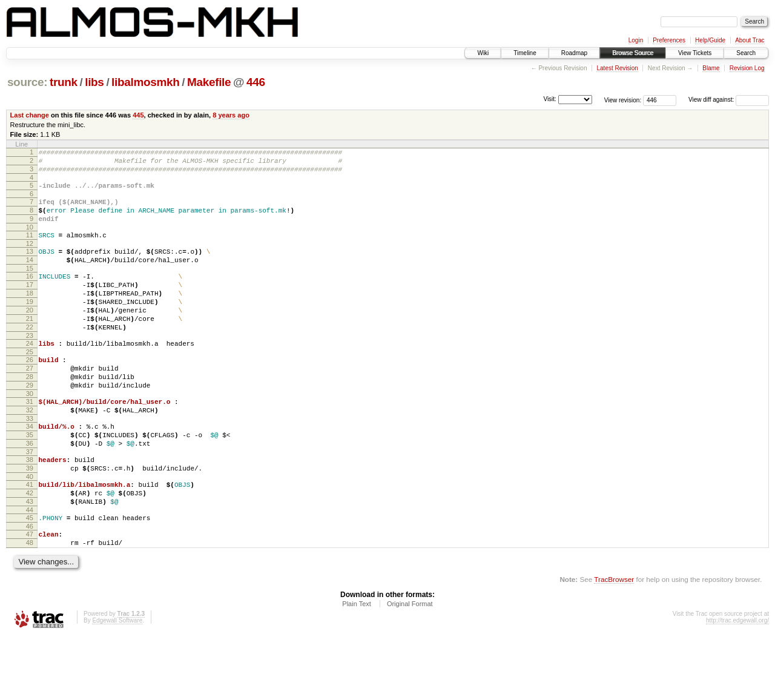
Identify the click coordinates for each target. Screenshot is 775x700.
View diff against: (729, 100)
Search (746, 53)
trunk (64, 82)
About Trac (750, 40)
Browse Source (633, 53)
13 (30, 266)
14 (30, 276)
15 (30, 286)
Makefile (209, 82)
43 (30, 558)
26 (30, 392)
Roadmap (574, 53)
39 (30, 519)
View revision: (623, 100)
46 (30, 586)
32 (30, 452)
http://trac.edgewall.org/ (737, 684)
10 (30, 240)
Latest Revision (617, 68)
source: (27, 82)
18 (30, 315)
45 (30, 576)
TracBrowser (614, 643)
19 (30, 325)
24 (30, 374)
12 (30, 258)
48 (30, 604)
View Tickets (695, 53)
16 (30, 294)
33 (30, 462)
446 (256, 82)
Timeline (525, 53)
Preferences (669, 40)
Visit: (550, 99)
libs (94, 82)
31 (30, 441)
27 (30, 403)
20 (30, 335)
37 (30, 501)
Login (636, 40)
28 (30, 413)
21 (30, 346)
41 (30, 537)
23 (30, 366)
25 (30, 385)
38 (30, 509)
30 (30, 434)
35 (30, 480)
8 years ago (231, 115)
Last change (30, 115)
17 (30, 305)
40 (30, 529)
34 (30, 470)
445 (138, 115)
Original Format (410, 667)
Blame (711, 68)
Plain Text (357, 667)
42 (30, 547)
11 (30, 248)
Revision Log (747, 68)
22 (30, 356)
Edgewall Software (117, 684)
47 (30, 594)
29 (30, 423)
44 (30, 568)
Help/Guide (710, 40)
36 (30, 490)
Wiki (483, 53)
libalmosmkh (145, 82)
